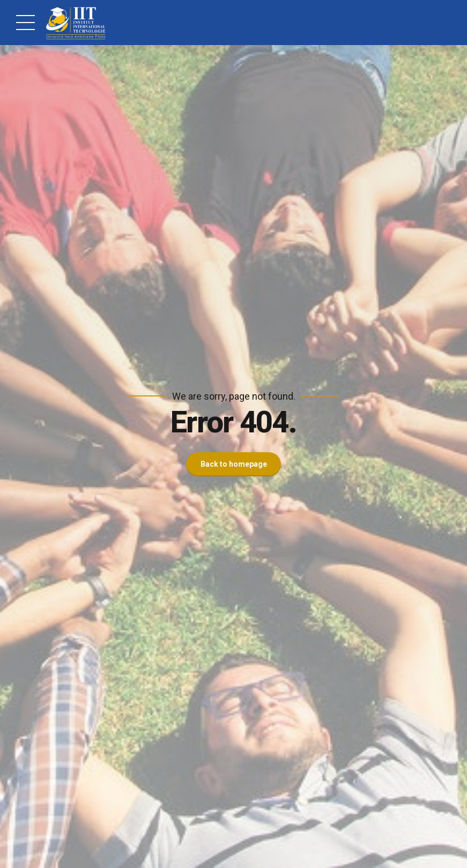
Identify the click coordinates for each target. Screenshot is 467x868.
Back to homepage (234, 464)
